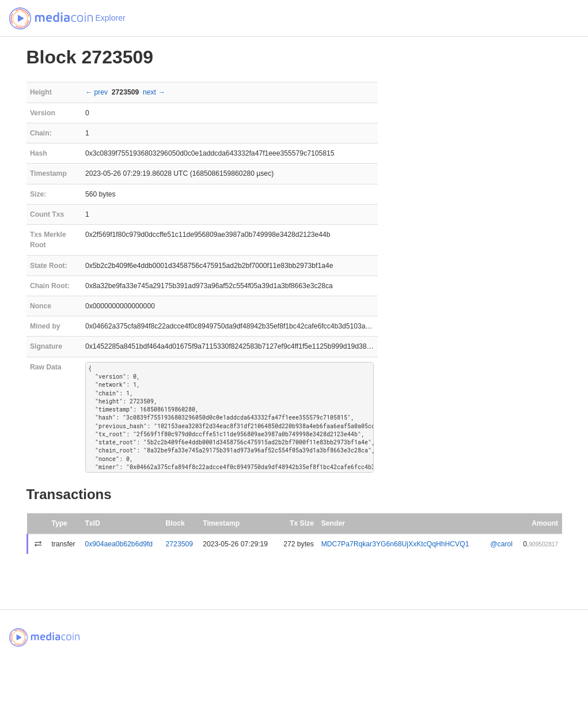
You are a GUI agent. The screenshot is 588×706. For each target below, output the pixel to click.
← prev (96, 92)
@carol (501, 544)
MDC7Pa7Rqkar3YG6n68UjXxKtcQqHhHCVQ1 (395, 544)
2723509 (179, 544)
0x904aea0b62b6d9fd (119, 544)
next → (154, 92)
